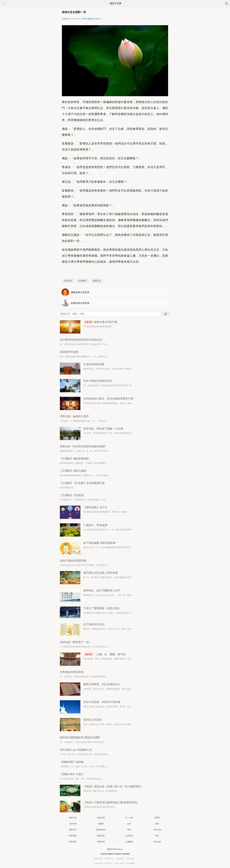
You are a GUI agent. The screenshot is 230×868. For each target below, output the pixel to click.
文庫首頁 (68, 281)
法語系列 (129, 836)
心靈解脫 (129, 842)
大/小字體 (82, 19)
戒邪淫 (157, 818)
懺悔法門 (73, 830)
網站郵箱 (126, 854)
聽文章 (98, 19)
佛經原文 (119, 854)
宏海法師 (157, 842)
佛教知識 (101, 842)
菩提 (129, 830)
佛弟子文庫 (115, 3)
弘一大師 (129, 818)
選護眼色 (91, 19)
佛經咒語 (73, 818)
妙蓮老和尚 (101, 830)
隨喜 (157, 824)
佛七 (157, 836)
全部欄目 (82, 281)
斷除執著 (101, 836)
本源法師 (73, 824)
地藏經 (101, 824)
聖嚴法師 (73, 842)
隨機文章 (97, 281)
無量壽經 (73, 836)
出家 (129, 824)
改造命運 (101, 818)
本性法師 (157, 830)
